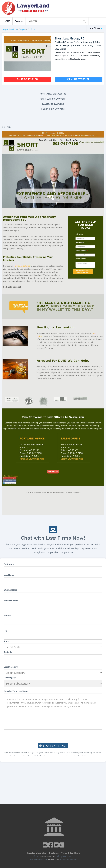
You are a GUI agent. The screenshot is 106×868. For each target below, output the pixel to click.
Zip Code (8, 652)
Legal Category (11, 667)
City (6, 630)
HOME (7, 21)
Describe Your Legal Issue (16, 691)
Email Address (10, 590)
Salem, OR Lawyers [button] (53, 104)
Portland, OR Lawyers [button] (53, 94)
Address (8, 615)
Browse (19, 21)
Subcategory (10, 678)
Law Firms (95, 28)
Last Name (9, 575)
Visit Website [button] (78, 79)
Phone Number (11, 601)
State (6, 641)
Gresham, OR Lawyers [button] (53, 99)
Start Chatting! (53, 746)
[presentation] (53, 736)
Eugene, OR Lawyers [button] (53, 109)
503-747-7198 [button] (27, 79)
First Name (9, 564)
